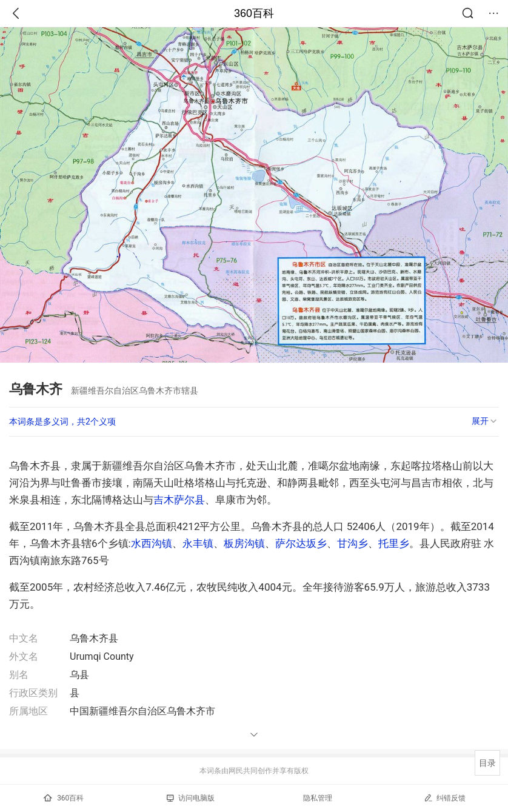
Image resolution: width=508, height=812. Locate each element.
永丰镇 (198, 543)
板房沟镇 (244, 543)
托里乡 (394, 543)
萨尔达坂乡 (301, 543)
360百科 (254, 13)
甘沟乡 (353, 543)
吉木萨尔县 (179, 500)
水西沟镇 (152, 543)
